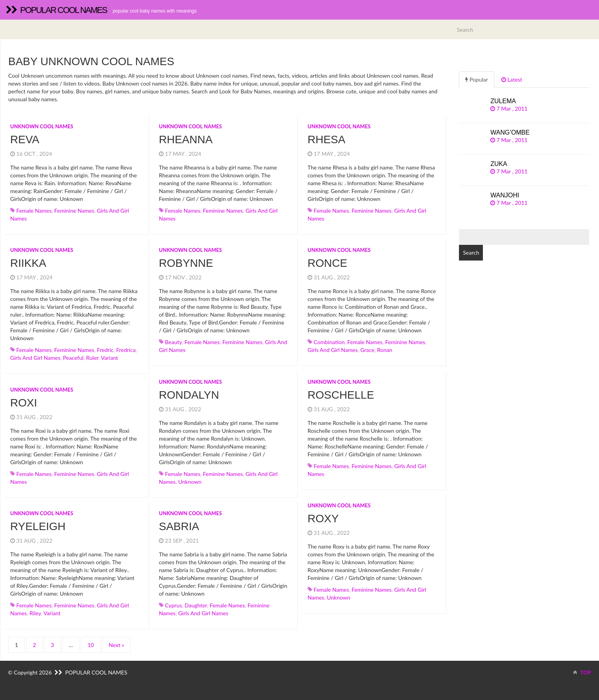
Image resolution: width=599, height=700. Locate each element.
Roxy (323, 519)
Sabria (179, 526)
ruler (93, 358)
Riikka (28, 263)
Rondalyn (189, 395)
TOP (582, 672)
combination (329, 342)
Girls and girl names (35, 358)
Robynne (186, 263)
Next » (116, 645)
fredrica (126, 350)
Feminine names (74, 211)
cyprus (174, 605)
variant (109, 358)
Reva (25, 139)
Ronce (327, 263)
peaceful (73, 358)
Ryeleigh (38, 526)
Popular (477, 79)
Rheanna (186, 139)
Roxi (24, 403)
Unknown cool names (42, 126)
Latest (512, 79)
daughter (196, 605)
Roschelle (341, 395)
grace (367, 350)
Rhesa (326, 139)
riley (35, 613)
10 (91, 645)
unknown (190, 482)
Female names (34, 211)
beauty (174, 342)
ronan (385, 350)
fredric (105, 350)
